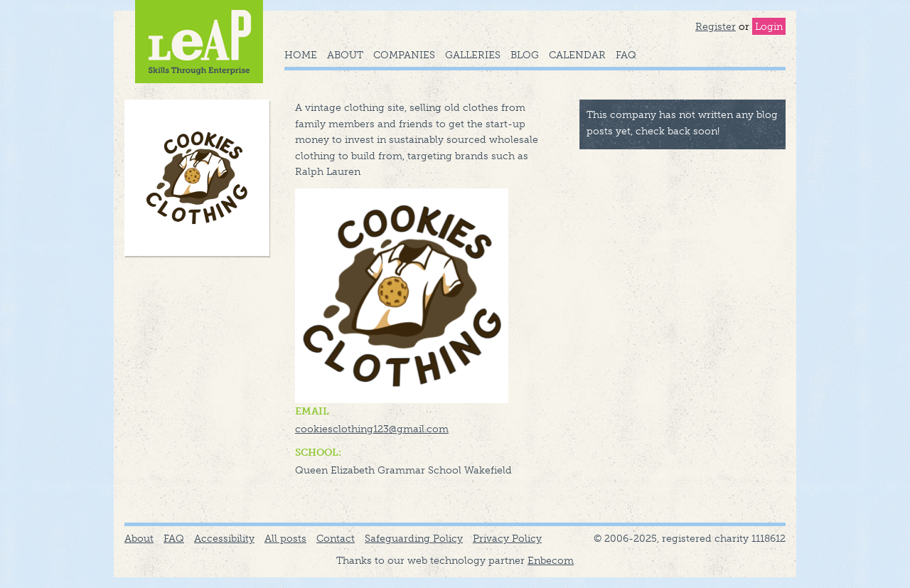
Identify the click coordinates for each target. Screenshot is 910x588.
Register (716, 26)
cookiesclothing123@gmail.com (372, 429)
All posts (285, 538)
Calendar (577, 55)
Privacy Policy (507, 538)
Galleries (473, 55)
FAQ (626, 55)
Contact (336, 538)
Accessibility (224, 538)
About (345, 55)
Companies (404, 55)
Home (301, 55)
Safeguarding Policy (414, 538)
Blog (525, 55)
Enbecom (551, 560)
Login (769, 26)
